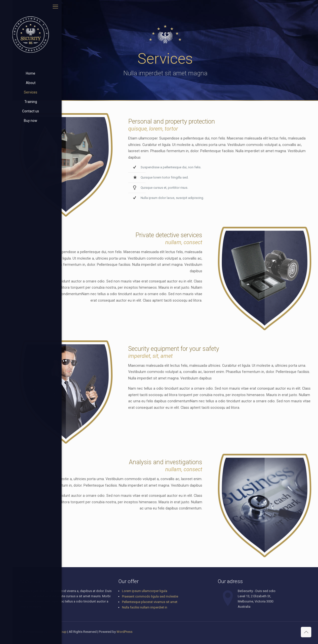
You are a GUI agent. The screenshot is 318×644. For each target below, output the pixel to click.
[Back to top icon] (306, 632)
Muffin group (57, 632)
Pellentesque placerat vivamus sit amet (150, 602)
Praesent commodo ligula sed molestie (150, 596)
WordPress (124, 632)
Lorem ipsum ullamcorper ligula (145, 591)
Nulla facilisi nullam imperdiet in (145, 607)
